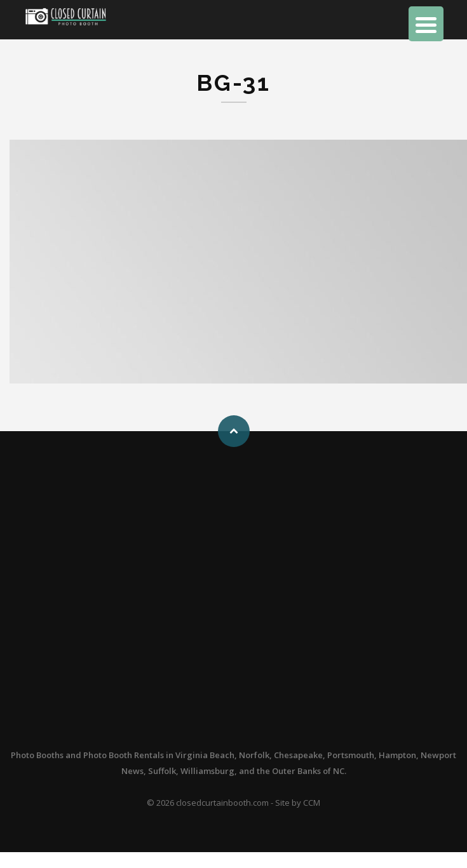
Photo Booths (37, 755)
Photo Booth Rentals (124, 755)
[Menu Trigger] (426, 24)
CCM (312, 803)
